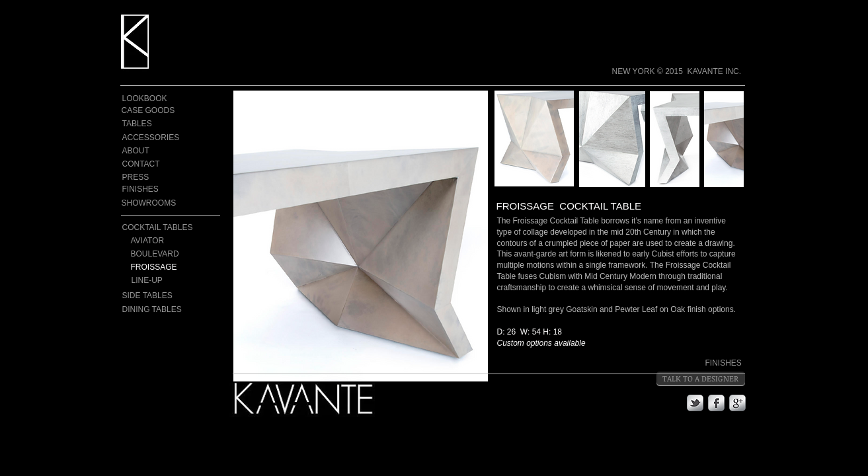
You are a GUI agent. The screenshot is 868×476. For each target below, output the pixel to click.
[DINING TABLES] (153, 309)
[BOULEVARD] (176, 254)
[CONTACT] (145, 164)
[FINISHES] (150, 189)
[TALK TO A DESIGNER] (701, 379)
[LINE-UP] (177, 281)
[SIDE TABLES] (149, 296)
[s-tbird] (695, 403)
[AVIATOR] (171, 241)
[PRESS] (145, 178)
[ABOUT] (145, 151)
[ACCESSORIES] (151, 138)
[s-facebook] (716, 403)
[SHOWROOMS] (149, 203)
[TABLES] (145, 124)
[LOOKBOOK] (145, 99)
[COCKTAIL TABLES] (159, 228)
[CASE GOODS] (149, 111)
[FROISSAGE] (176, 267)
